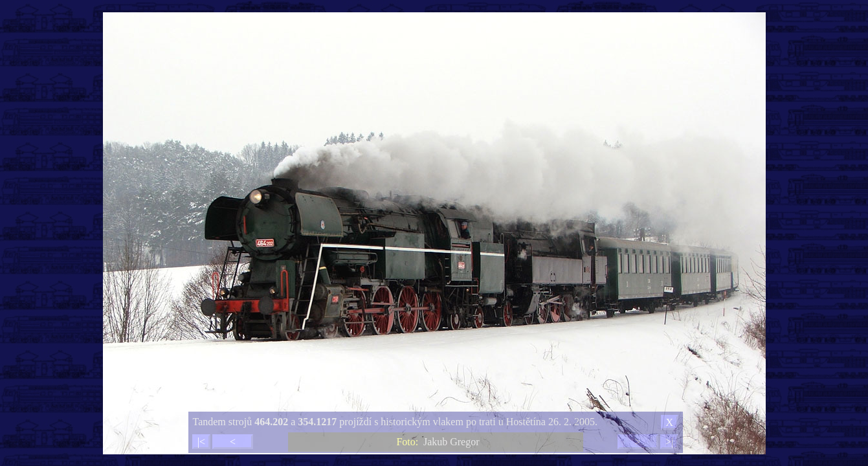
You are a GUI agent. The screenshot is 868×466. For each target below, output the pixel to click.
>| (669, 442)
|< (201, 442)
